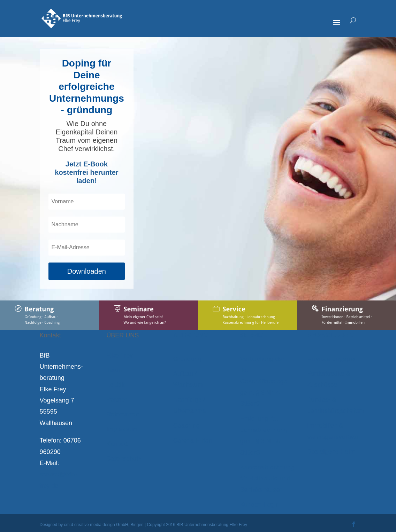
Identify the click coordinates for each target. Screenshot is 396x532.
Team (114, 370)
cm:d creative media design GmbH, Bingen (104, 525)
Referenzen (123, 414)
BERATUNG (191, 335)
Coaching (186, 425)
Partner (117, 400)
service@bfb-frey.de (58, 480)
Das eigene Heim (331, 452)
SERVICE (254, 335)
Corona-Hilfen (193, 440)
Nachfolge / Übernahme (190, 405)
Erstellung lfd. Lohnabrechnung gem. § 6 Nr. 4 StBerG (264, 435)
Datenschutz (124, 459)
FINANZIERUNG (331, 335)
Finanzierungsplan (333, 359)
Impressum (122, 429)
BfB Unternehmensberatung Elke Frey (212, 525)
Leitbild (116, 385)
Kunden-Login (260, 504)
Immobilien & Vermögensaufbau (333, 431)
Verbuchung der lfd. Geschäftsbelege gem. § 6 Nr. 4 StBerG (264, 382)
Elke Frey (120, 355)
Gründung (187, 359)
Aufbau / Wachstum (188, 379)
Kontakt (117, 444)
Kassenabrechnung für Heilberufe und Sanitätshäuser (267, 479)
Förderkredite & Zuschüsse (329, 379)
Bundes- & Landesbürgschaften (336, 405)
